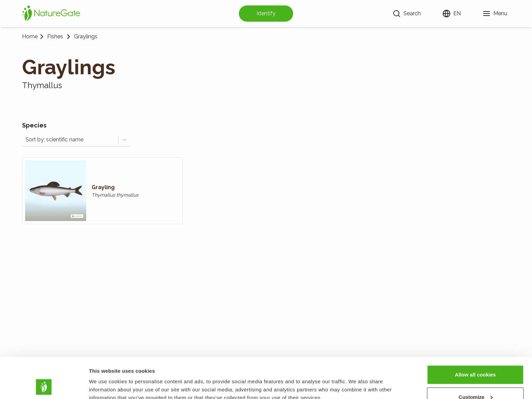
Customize (476, 359)
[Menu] (495, 14)
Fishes (55, 37)
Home (30, 36)
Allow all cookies (476, 336)
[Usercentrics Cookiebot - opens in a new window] (44, 386)
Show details (105, 378)
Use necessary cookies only (475, 381)
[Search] (407, 14)
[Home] (51, 14)
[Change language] (452, 14)
